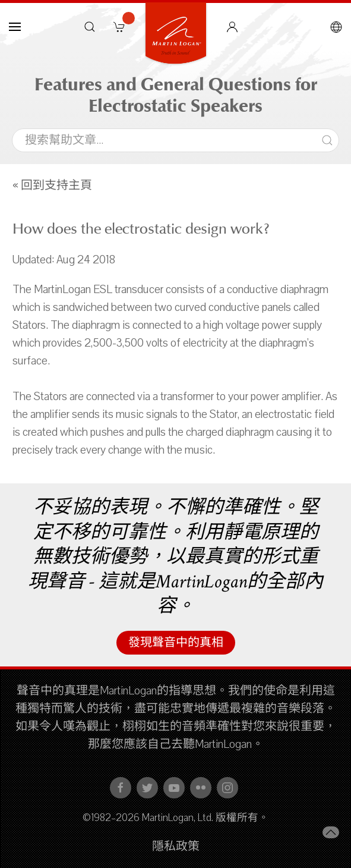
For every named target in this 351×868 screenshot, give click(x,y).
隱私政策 (176, 847)
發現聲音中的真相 (176, 643)
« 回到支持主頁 (52, 185)
